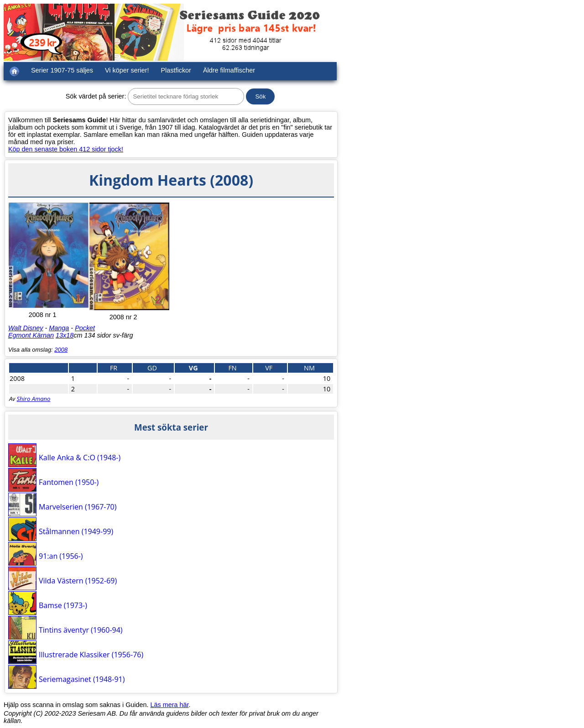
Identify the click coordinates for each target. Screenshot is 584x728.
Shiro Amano (34, 399)
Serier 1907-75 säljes (62, 70)
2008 (61, 350)
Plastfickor (176, 70)
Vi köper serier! (127, 70)
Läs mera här (170, 705)
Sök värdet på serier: (96, 96)
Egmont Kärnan (31, 335)
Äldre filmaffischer (229, 70)
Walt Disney (26, 328)
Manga (59, 328)
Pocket (85, 328)
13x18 (65, 335)
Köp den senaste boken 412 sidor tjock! (66, 149)
